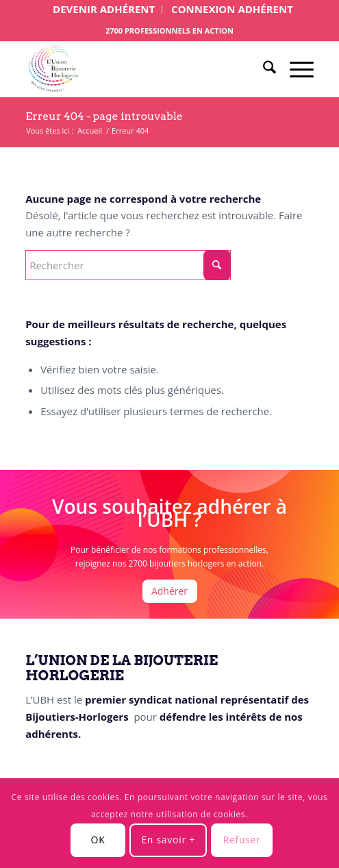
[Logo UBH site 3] (141, 69)
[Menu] (295, 69)
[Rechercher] (263, 69)
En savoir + (168, 840)
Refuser (242, 840)
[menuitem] (104, 10)
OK (98, 840)
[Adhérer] (170, 591)
